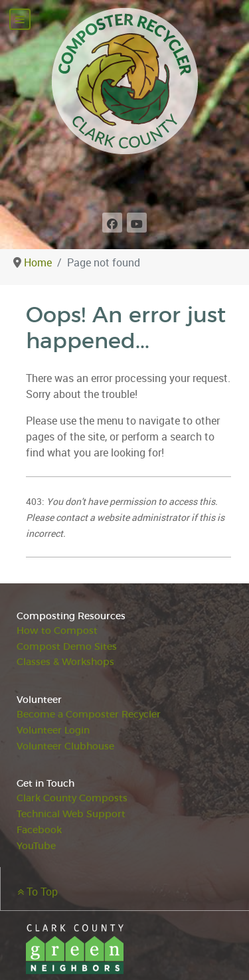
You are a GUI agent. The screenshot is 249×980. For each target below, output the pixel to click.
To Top (38, 892)
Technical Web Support (71, 814)
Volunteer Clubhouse (65, 746)
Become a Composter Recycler (89, 715)
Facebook (39, 830)
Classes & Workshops (65, 662)
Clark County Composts (72, 798)
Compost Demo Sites (67, 647)
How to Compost (57, 631)
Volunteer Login (53, 731)
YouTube (36, 846)
